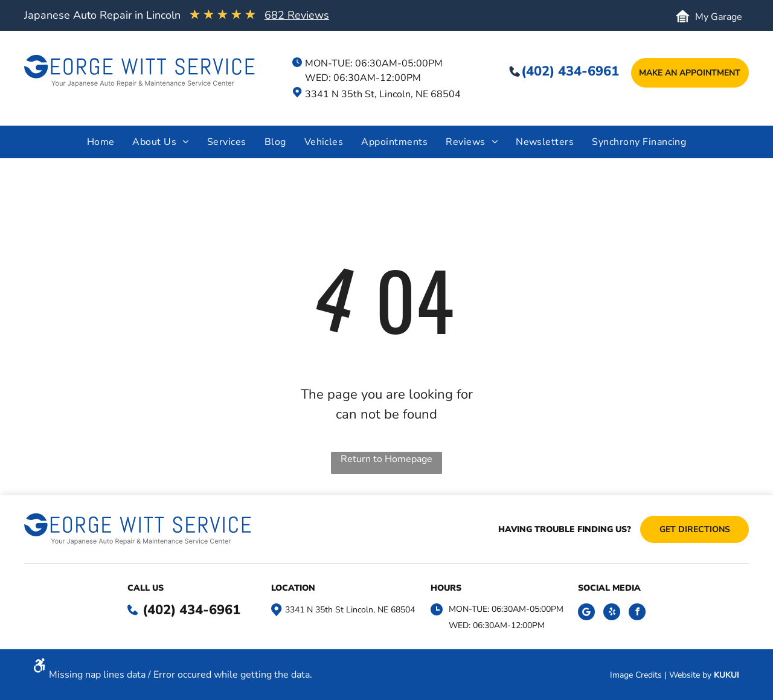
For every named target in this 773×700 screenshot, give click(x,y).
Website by (690, 675)
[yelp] (612, 613)
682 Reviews (297, 15)
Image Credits (636, 675)
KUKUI (726, 675)
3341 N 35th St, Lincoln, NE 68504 (383, 94)
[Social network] (586, 613)
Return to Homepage (386, 459)
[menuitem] (101, 142)
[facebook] (637, 613)
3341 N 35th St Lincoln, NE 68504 (350, 610)
